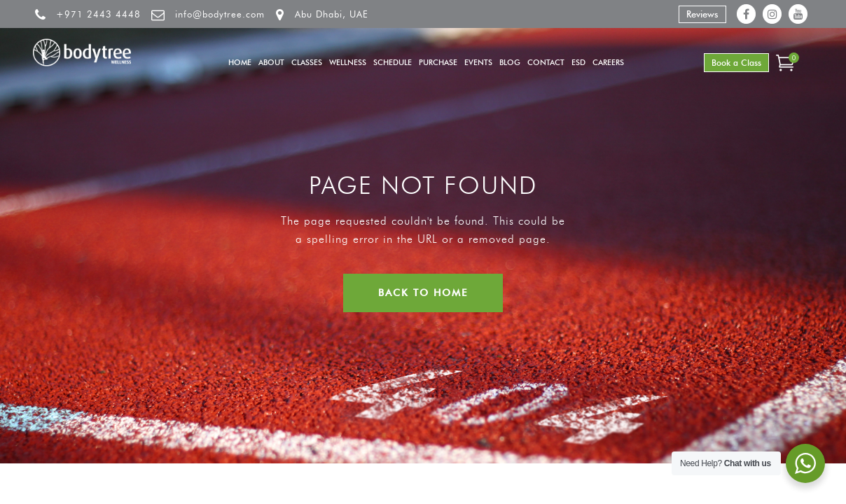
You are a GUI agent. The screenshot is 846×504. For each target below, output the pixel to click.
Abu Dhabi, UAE (332, 14)
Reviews (702, 14)
